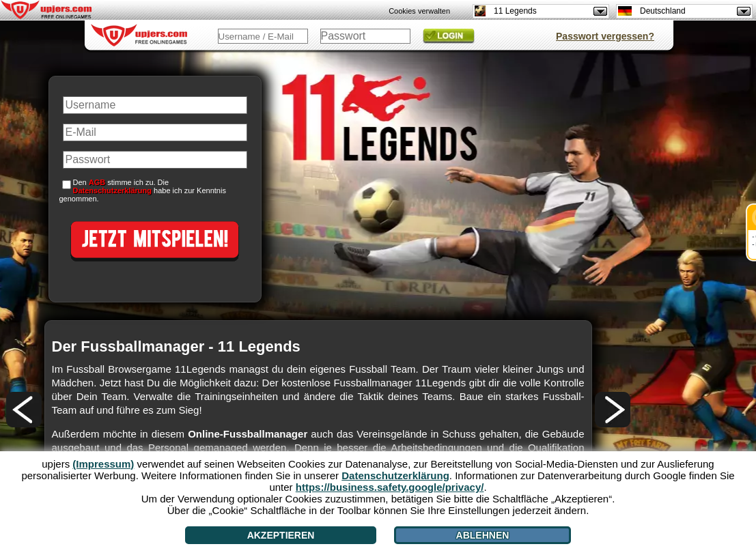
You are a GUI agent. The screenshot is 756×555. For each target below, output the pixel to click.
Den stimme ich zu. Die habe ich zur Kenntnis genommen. (143, 190)
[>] (613, 410)
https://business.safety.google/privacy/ (390, 487)
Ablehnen (483, 535)
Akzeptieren (281, 535)
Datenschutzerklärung (113, 190)
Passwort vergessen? (605, 36)
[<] (24, 410)
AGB (97, 182)
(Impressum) (103, 464)
